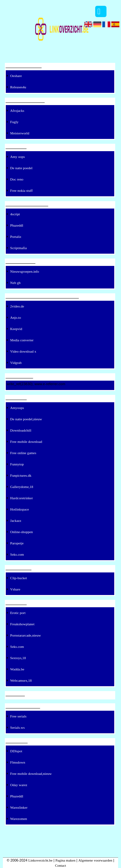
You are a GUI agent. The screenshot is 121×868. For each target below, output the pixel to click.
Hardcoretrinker (22, 498)
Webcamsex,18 (21, 680)
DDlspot (16, 751)
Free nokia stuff (21, 190)
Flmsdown (18, 762)
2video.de (17, 306)
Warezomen (19, 819)
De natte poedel (21, 168)
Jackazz (16, 521)
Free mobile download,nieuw (31, 774)
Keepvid (16, 329)
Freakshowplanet (22, 624)
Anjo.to (16, 317)
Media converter (22, 340)
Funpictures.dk (21, 475)
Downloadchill (21, 430)
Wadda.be (17, 669)
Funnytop (17, 464)
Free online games (23, 453)
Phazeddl (17, 225)
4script (15, 214)
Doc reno (17, 179)
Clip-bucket (19, 578)
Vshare (15, 589)
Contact (60, 865)
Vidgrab (16, 363)
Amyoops (17, 408)
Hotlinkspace (20, 509)
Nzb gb (15, 283)
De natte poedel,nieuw (26, 419)
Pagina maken (66, 860)
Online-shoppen (22, 532)
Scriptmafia (19, 248)
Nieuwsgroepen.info (25, 271)
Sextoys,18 (18, 658)
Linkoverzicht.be (40, 860)
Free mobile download (26, 442)
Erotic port (18, 613)
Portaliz (16, 237)
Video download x (23, 351)
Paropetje (17, 543)
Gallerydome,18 (22, 487)
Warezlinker (19, 807)
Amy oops (18, 157)
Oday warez (19, 785)
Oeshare (16, 76)
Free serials (18, 716)
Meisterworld (20, 133)
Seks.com (17, 554)
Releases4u (18, 87)
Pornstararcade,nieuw (26, 635)
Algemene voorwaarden (95, 860)
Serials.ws (18, 727)
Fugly (15, 122)
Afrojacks (17, 111)
